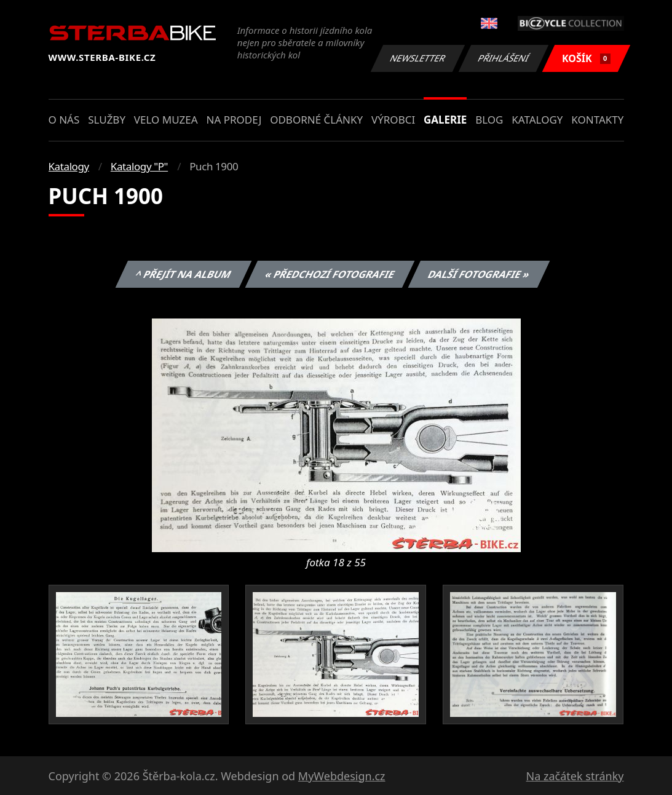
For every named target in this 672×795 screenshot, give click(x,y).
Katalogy (537, 120)
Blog (489, 120)
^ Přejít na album (184, 274)
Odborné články (316, 120)
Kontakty (597, 120)
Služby (107, 120)
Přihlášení (504, 58)
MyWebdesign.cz (342, 776)
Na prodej (234, 120)
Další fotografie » (479, 274)
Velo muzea (166, 120)
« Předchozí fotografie (330, 274)
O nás (64, 120)
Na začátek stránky (575, 776)
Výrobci (393, 120)
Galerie (445, 120)
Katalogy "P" (139, 166)
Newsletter (418, 58)
